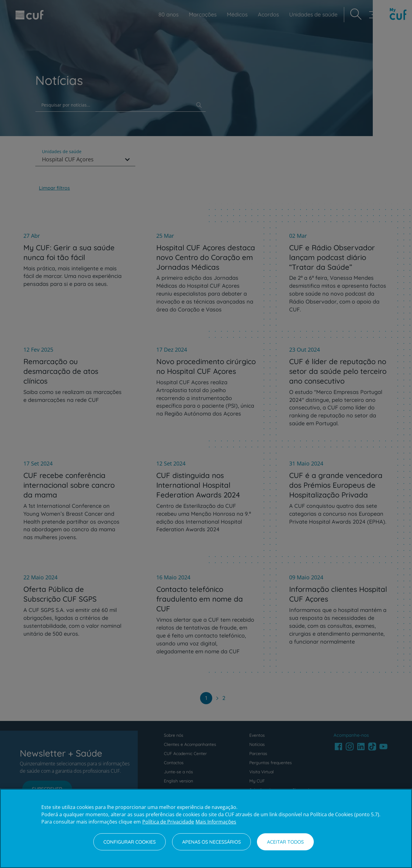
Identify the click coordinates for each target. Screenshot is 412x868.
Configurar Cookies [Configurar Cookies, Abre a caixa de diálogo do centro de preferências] (130, 842)
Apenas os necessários (211, 842)
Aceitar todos (285, 842)
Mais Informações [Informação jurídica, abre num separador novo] (216, 822)
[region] (206, 828)
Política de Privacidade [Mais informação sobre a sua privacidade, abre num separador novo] (168, 822)
